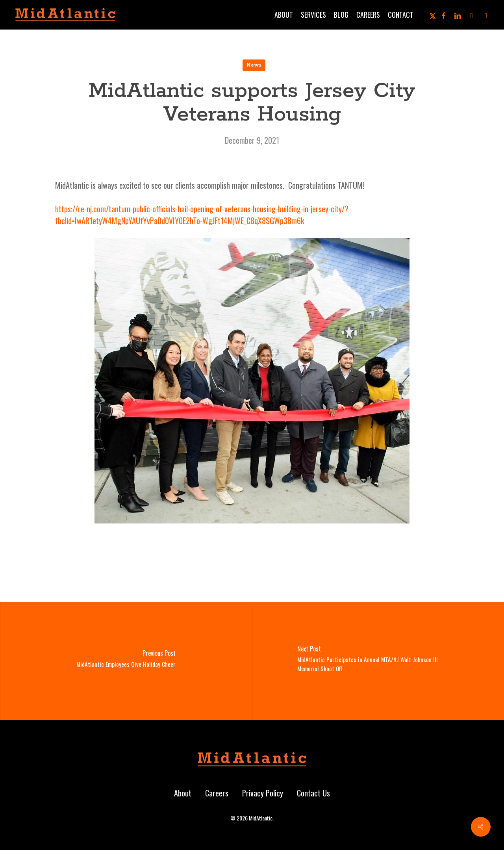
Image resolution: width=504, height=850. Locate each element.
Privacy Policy (263, 793)
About (183, 793)
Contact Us (313, 793)
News (254, 65)
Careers (217, 793)
